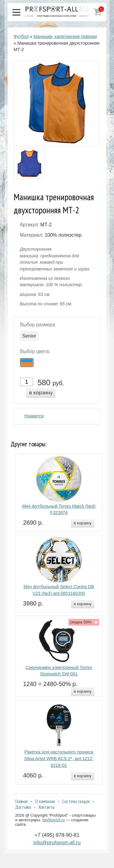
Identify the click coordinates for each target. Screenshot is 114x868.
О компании (45, 801)
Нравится (34, 416)
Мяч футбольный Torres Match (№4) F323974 (59, 509)
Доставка (23, 807)
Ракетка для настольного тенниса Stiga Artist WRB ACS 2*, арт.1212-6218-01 (59, 759)
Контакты (47, 807)
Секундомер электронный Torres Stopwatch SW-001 (59, 671)
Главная (21, 801)
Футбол (21, 36)
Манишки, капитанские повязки (65, 36)
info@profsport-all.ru (57, 842)
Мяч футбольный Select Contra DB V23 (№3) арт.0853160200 (59, 590)
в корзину (41, 393)
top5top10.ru (54, 820)
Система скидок (76, 801)
